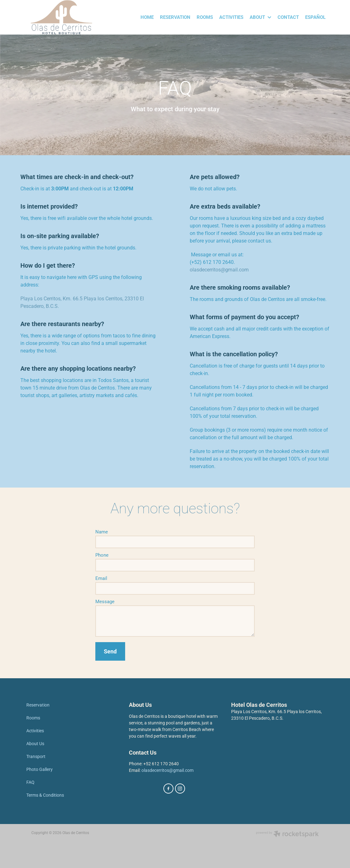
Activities (35, 731)
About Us (35, 743)
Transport (36, 756)
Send (110, 651)
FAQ (30, 782)
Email (101, 578)
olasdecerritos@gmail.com (219, 269)
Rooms (33, 718)
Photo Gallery (40, 769)
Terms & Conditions (45, 795)
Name (102, 532)
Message (105, 601)
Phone (102, 555)
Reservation (38, 705)
